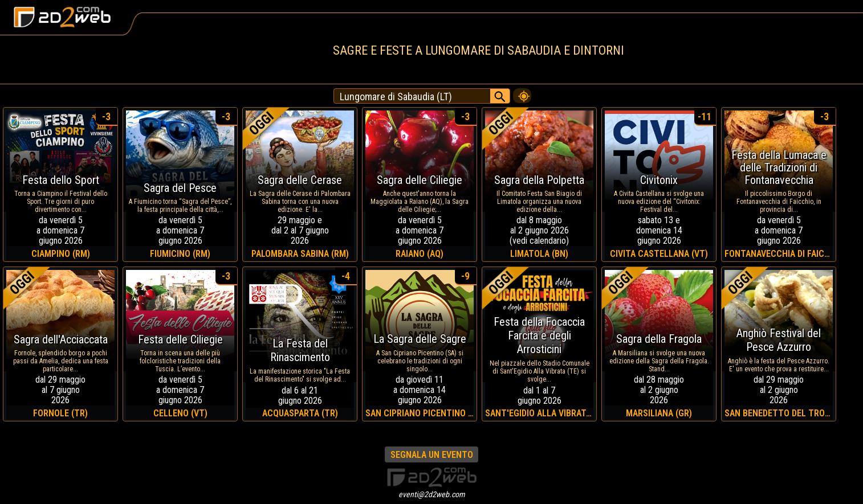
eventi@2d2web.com (432, 494)
